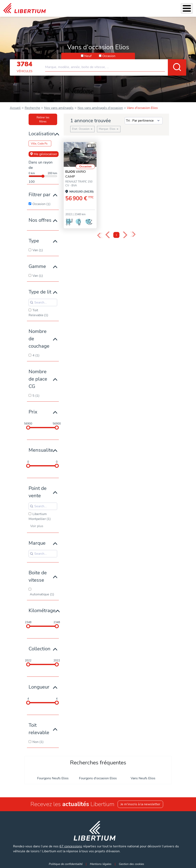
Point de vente (38, 492)
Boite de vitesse (38, 576)
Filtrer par (40, 195)
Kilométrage (42, 610)
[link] (24, 8)
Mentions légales (101, 864)
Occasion (109, 56)
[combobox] (116, 65)
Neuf (88, 56)
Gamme (37, 266)
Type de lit (40, 292)
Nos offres (40, 220)
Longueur (39, 687)
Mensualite (41, 450)
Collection (40, 649)
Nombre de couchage (39, 339)
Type (34, 241)
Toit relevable (39, 729)
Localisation (42, 134)
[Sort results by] (144, 121)
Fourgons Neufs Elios (53, 778)
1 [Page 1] (116, 235)
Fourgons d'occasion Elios (98, 778)
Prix (33, 412)
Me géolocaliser (44, 154)
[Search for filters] (43, 302)
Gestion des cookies (131, 864)
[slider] (28, 428)
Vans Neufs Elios (143, 778)
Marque (37, 543)
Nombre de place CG (38, 379)
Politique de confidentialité (66, 864)
